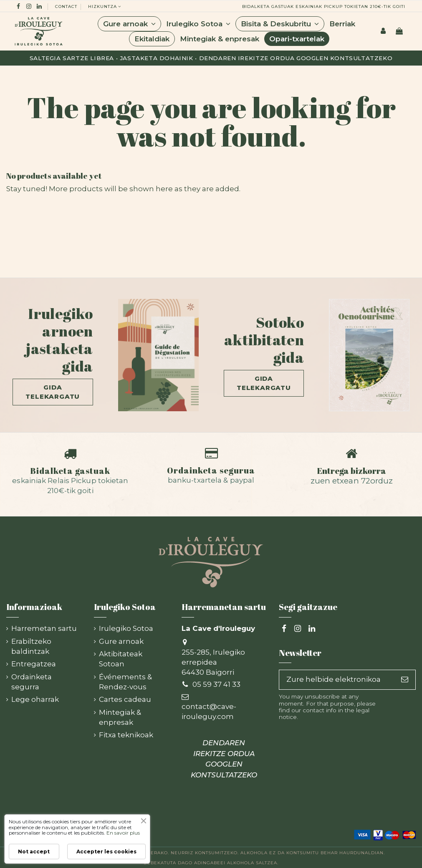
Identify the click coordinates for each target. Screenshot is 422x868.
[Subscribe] (405, 680)
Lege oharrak (35, 699)
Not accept (34, 852)
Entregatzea (34, 664)
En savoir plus (123, 833)
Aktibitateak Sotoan (121, 659)
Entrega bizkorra (351, 471)
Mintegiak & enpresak (120, 717)
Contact (66, 6)
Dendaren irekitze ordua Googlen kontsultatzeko (296, 58)
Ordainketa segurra (32, 682)
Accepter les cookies (106, 852)
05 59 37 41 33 (216, 684)
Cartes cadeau (125, 699)
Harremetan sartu (44, 628)
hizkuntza (105, 6)
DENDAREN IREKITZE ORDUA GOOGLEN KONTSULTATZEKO (224, 759)
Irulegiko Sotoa (126, 628)
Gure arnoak (121, 641)
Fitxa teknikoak (126, 735)
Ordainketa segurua (211, 470)
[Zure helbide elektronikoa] (337, 680)
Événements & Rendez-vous (125, 682)
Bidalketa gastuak (70, 471)
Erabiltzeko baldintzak (31, 646)
